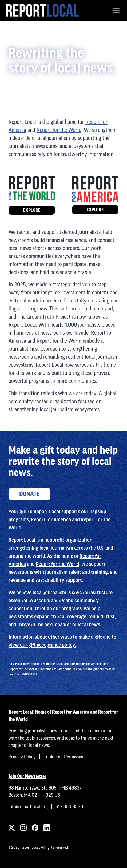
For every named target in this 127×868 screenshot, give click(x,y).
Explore (32, 210)
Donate (29, 494)
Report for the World (59, 130)
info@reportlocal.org (28, 807)
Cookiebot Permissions (65, 757)
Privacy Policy (22, 757)
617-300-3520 (69, 807)
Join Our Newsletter (27, 776)
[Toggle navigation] (116, 10)
